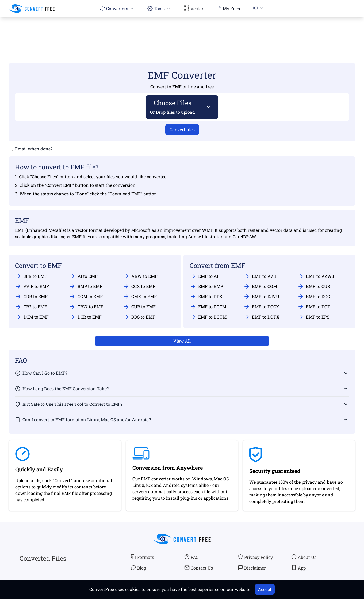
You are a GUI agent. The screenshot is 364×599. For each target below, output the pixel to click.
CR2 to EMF (31, 307)
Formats (142, 557)
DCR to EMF (85, 317)
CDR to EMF (31, 297)
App (298, 568)
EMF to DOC (314, 297)
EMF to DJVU (261, 297)
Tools (159, 8)
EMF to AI (204, 276)
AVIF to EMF (32, 286)
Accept (265, 589)
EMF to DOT (314, 307)
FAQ (191, 557)
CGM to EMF (86, 297)
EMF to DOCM (208, 307)
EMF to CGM (260, 286)
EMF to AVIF (260, 276)
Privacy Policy (255, 557)
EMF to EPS (313, 317)
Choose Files (173, 107)
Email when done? (34, 149)
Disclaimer (252, 568)
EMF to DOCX (261, 307)
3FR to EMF (31, 276)
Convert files (182, 129)
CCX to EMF (139, 286)
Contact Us (199, 568)
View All (182, 341)
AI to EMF (83, 276)
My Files (228, 8)
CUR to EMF (139, 307)
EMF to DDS (206, 297)
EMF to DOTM (208, 317)
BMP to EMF (86, 286)
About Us (304, 557)
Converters (117, 8)
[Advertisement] (182, 32)
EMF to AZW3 (316, 276)
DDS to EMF (139, 317)
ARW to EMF (140, 276)
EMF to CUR (314, 286)
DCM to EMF (32, 317)
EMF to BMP (206, 286)
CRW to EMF (86, 307)
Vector (194, 8)
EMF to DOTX (261, 317)
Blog (138, 568)
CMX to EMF (140, 297)
